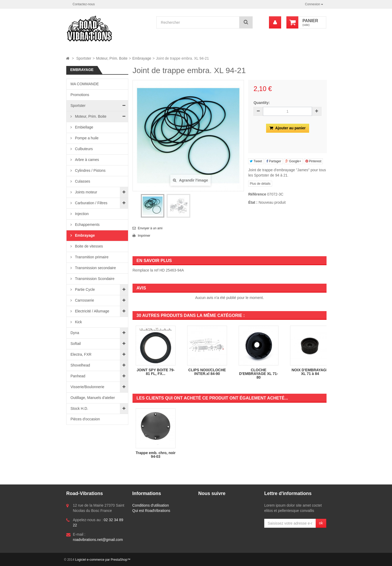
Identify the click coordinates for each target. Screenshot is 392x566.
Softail (76, 344)
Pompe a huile (86, 138)
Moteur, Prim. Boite (90, 116)
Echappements (87, 225)
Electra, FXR (81, 354)
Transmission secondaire (95, 268)
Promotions (80, 95)
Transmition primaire (91, 257)
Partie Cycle (84, 289)
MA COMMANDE (85, 84)
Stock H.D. (79, 408)
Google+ (293, 161)
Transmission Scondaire (94, 279)
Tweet (256, 161)
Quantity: (261, 103)
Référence (257, 194)
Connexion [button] (314, 4)
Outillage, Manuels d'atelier (93, 398)
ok (321, 523)
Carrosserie (84, 300)
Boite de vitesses (88, 246)
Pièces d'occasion (85, 419)
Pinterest (313, 161)
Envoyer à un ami (150, 228)
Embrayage (84, 235)
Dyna (75, 333)
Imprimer (144, 236)
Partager (274, 161)
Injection (81, 214)
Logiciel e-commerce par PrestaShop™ (103, 560)
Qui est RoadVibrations (151, 511)
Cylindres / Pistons (90, 170)
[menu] (275, 22)
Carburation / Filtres (91, 203)
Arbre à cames (86, 160)
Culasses (82, 181)
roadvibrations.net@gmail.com (98, 540)
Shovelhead (80, 365)
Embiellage (84, 127)
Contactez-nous (84, 4)
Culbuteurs (83, 149)
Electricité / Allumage (92, 311)
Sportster (78, 106)
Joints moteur (86, 192)
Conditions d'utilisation (151, 505)
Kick (78, 322)
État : (253, 202)
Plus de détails (260, 184)
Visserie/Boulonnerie (87, 387)
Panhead (78, 376)
